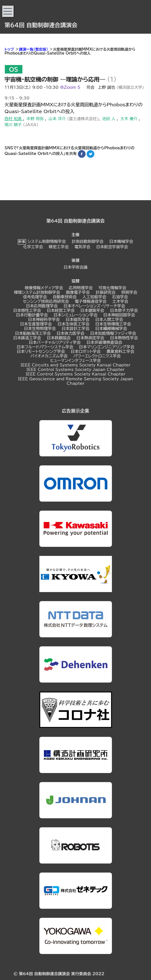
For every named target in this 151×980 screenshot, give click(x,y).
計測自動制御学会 (88, 241)
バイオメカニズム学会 (49, 356)
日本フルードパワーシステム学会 (45, 347)
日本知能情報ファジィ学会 (113, 333)
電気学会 (82, 247)
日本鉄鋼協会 (59, 338)
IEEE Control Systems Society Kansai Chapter (75, 374)
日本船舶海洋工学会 (33, 333)
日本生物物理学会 (40, 329)
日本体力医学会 (71, 333)
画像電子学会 (78, 292)
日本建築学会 (92, 310)
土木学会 (120, 301)
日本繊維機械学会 (111, 329)
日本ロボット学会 (86, 351)
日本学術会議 (76, 267)
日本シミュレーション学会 (75, 315)
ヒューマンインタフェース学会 (75, 361)
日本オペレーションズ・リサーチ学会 (94, 306)
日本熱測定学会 (90, 338)
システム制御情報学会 (47, 241)
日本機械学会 (121, 241)
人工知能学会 (94, 297)
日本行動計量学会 (32, 315)
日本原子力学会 (124, 310)
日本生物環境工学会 (113, 324)
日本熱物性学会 (124, 338)
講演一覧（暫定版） (33, 49)
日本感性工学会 (27, 310)
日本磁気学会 (78, 320)
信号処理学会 (35, 297)
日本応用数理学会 (42, 306)
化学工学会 (33, 247)
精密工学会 (59, 247)
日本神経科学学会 (44, 320)
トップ (9, 49)
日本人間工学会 (109, 320)
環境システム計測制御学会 (37, 292)
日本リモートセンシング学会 (41, 351)
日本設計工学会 (76, 329)
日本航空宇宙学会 (112, 247)
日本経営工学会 (61, 310)
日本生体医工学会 (74, 324)
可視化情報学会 (112, 288)
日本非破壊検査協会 (104, 342)
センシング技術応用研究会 (46, 301)
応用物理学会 (81, 288)
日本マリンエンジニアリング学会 (107, 347)
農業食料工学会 (120, 351)
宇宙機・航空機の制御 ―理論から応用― (55, 79)
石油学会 (120, 297)
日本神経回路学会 (119, 315)
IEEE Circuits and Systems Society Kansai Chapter (75, 365)
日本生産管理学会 (36, 324)
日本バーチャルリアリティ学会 (55, 342)
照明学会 (129, 292)
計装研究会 (105, 292)
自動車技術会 (65, 297)
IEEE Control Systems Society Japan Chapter (75, 370)
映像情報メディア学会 (44, 288)
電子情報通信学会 (91, 301)
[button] (8, 11)
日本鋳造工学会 (27, 338)
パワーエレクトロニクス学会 (97, 356)
